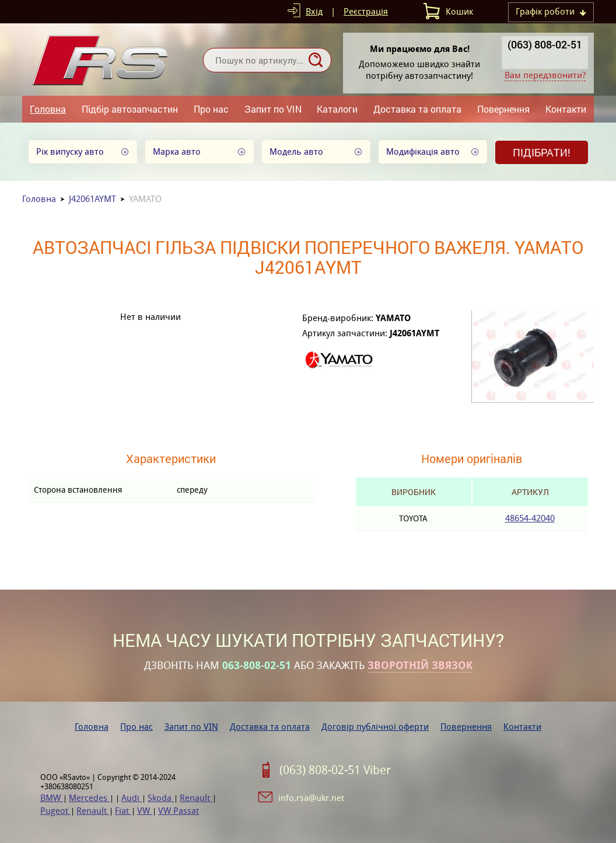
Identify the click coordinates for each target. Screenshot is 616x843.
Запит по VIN (273, 109)
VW (145, 811)
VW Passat (178, 811)
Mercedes (89, 798)
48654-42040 (530, 518)
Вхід (314, 11)
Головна (48, 109)
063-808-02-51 (257, 666)
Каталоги (337, 109)
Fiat (123, 811)
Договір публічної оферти (375, 727)
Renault (196, 798)
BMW (52, 798)
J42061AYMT (92, 199)
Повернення (503, 109)
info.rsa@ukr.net (311, 798)
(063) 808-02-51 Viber (335, 770)
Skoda (161, 798)
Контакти (566, 109)
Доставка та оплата (417, 109)
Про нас (211, 109)
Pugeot (55, 811)
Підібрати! (542, 152)
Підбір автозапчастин (130, 109)
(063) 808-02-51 (545, 44)
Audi (132, 798)
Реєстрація (366, 11)
